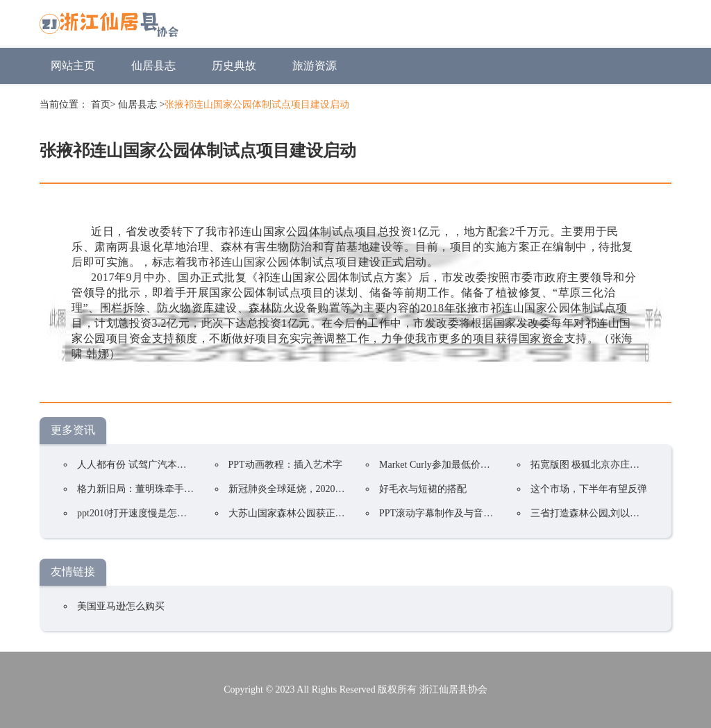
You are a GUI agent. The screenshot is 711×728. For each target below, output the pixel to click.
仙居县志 (153, 66)
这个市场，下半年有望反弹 (589, 489)
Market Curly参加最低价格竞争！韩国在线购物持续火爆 (498, 465)
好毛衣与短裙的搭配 (423, 489)
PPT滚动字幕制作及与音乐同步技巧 (455, 513)
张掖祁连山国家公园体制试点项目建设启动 (257, 104)
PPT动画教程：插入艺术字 (285, 465)
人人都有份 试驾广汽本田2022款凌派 (156, 465)
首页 (101, 104)
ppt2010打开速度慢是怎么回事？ (147, 513)
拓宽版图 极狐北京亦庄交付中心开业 (610, 465)
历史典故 (234, 66)
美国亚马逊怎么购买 (121, 606)
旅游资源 (315, 66)
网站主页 (73, 66)
